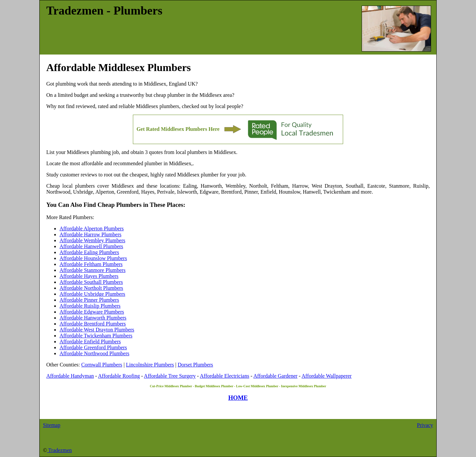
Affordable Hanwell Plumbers (91, 246)
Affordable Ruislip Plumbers (90, 306)
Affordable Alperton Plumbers (92, 228)
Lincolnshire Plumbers (150, 365)
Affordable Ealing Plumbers (89, 252)
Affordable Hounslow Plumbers (93, 258)
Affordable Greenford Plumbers (93, 347)
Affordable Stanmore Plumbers (93, 270)
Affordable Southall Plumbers (91, 282)
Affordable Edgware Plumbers (92, 312)
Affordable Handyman (70, 376)
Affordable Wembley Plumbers (92, 240)
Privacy (425, 425)
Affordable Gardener (275, 376)
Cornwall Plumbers (102, 365)
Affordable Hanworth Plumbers (93, 318)
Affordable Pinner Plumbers (89, 300)
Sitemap (52, 425)
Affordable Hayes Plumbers (89, 276)
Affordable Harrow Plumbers (90, 234)
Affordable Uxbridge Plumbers (92, 294)
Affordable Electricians (225, 376)
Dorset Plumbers (195, 365)
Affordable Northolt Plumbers (91, 288)
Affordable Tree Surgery (170, 376)
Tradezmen (59, 450)
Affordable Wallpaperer (326, 376)
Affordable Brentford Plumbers (93, 324)
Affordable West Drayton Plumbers (97, 330)
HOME (238, 398)
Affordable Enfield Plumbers (90, 342)
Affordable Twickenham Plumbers (96, 336)
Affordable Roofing (119, 376)
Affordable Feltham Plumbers (91, 264)
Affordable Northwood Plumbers (94, 353)
